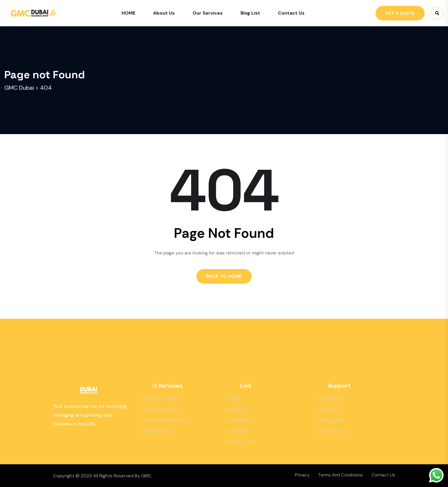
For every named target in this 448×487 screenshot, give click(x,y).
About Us (164, 13)
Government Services (163, 420)
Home (235, 399)
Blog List (250, 13)
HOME (128, 13)
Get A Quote (400, 13)
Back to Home (224, 276)
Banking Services (158, 431)
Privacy (302, 475)
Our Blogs (238, 431)
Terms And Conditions (340, 475)
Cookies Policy (331, 431)
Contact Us (291, 13)
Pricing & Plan (330, 420)
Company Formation (161, 399)
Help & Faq (327, 410)
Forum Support (331, 399)
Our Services (208, 13)
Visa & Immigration (160, 410)
